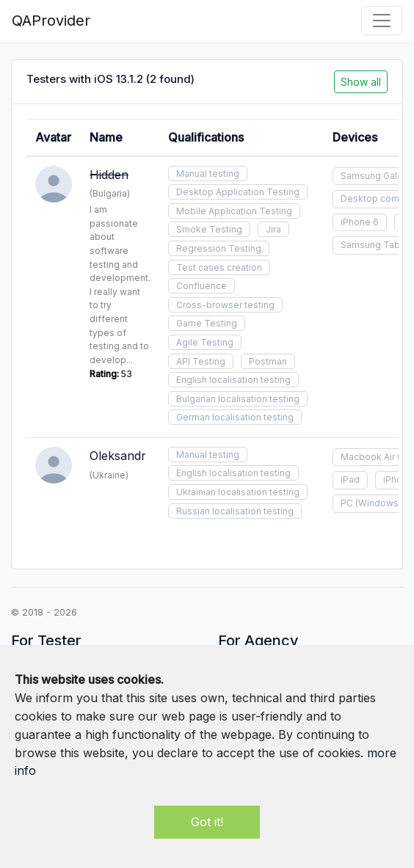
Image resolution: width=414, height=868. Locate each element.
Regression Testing (219, 248)
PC (347, 503)
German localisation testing (235, 417)
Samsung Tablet (376, 245)
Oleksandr (118, 456)
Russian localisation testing (235, 511)
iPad (350, 479)
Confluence (201, 286)
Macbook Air (368, 457)
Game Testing (207, 323)
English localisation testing (233, 380)
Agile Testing (205, 342)
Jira (273, 229)
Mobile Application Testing (234, 211)
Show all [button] (361, 82)
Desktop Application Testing (238, 192)
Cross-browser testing (225, 305)
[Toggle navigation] (382, 21)
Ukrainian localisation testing (238, 492)
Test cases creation (219, 267)
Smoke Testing (209, 229)
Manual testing (208, 174)
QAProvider (51, 21)
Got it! (207, 822)
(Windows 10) (384, 503)
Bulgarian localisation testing (238, 399)
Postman (268, 361)
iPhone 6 (360, 222)
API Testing (201, 361)
